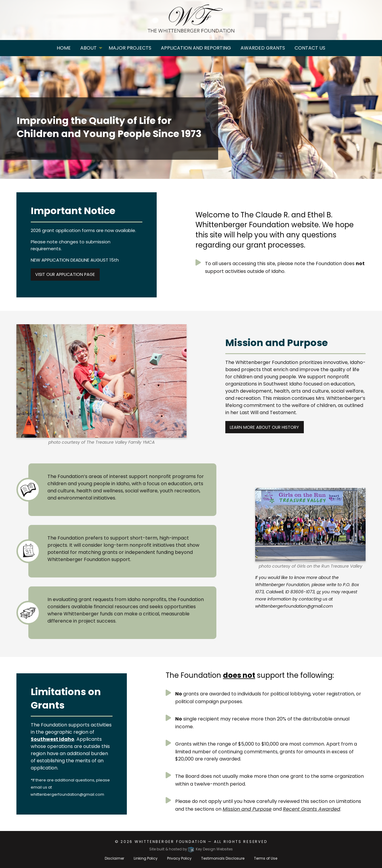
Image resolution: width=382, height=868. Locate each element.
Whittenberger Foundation (171, 842)
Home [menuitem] (64, 48)
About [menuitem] (88, 48)
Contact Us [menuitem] (310, 48)
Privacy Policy (179, 858)
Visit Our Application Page (65, 274)
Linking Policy (146, 858)
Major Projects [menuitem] (130, 48)
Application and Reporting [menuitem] (196, 48)
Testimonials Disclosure (223, 858)
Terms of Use (266, 858)
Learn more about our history (264, 427)
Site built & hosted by (191, 849)
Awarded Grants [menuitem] (263, 48)
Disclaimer (114, 858)
